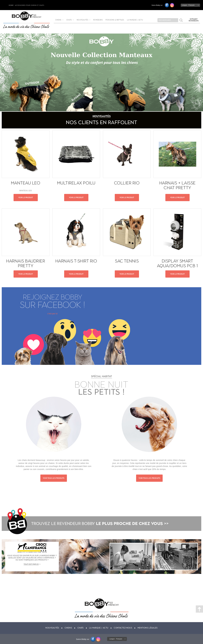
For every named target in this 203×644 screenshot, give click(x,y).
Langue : (188, 5)
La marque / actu (135, 20)
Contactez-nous (123, 628)
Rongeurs (98, 20)
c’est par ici (52, 314)
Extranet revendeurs (194, 20)
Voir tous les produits (54, 478)
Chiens (58, 20)
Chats (69, 20)
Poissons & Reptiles (115, 20)
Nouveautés (82, 20)
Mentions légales (148, 628)
